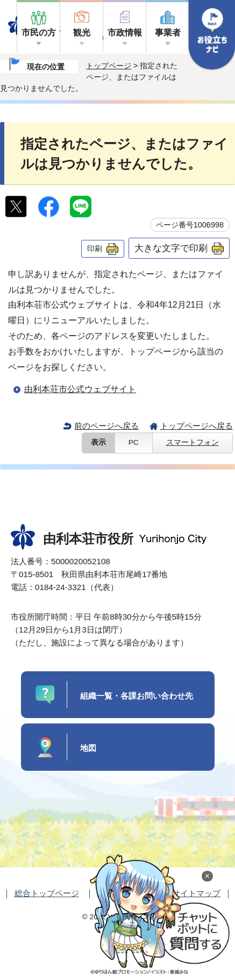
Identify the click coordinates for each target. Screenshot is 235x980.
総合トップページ (47, 893)
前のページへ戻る (106, 426)
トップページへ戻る (197, 426)
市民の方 (39, 33)
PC (134, 442)
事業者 (168, 33)
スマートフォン (193, 442)
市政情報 (125, 33)
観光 (82, 33)
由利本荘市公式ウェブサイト (80, 389)
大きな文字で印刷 (171, 248)
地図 (88, 748)
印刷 (95, 248)
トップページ (109, 66)
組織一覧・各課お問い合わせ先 (137, 696)
